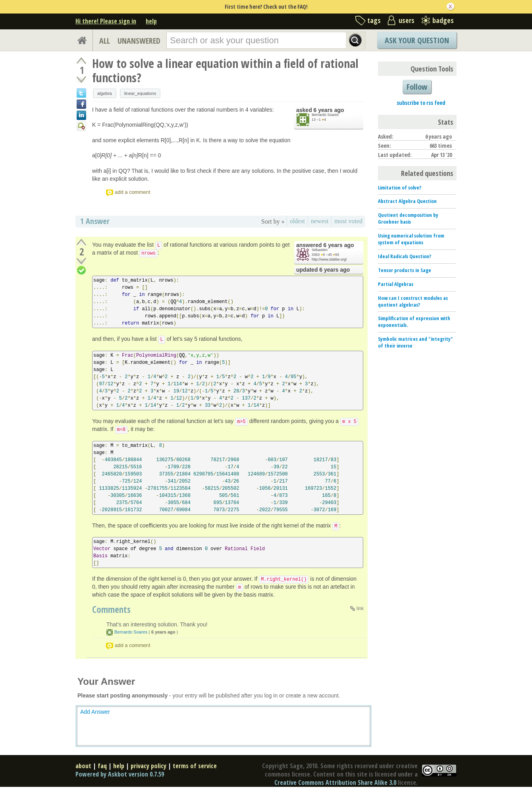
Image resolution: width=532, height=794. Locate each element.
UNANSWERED (139, 41)
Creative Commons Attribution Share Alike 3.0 (335, 782)
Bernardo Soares (325, 115)
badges (443, 20)
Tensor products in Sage (405, 270)
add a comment (133, 192)
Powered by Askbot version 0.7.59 (120, 774)
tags (374, 20)
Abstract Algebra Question (407, 201)
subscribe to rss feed (421, 103)
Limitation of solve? (400, 187)
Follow (417, 87)
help (151, 21)
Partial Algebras (396, 284)
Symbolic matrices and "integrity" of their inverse (415, 342)
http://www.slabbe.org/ (329, 259)
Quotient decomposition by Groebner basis (408, 218)
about (83, 766)
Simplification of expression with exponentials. (414, 322)
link (360, 609)
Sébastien (320, 250)
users (407, 20)
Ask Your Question (417, 40)
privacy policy (148, 766)
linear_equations (140, 93)
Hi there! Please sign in (106, 21)
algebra (105, 93)
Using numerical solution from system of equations (411, 239)
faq (102, 766)
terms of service (195, 766)
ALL (105, 41)
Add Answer (95, 712)
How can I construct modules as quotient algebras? (413, 301)
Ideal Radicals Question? (405, 256)
